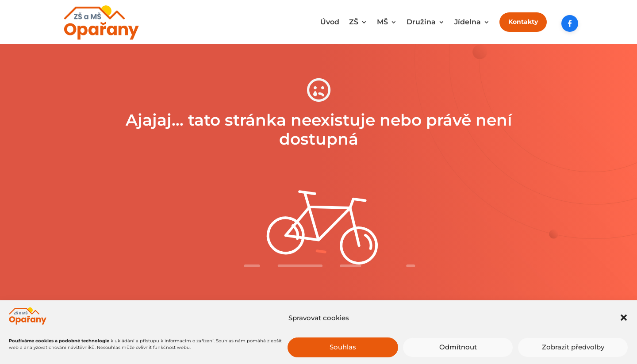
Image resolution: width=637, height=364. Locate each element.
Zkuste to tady (319, 312)
